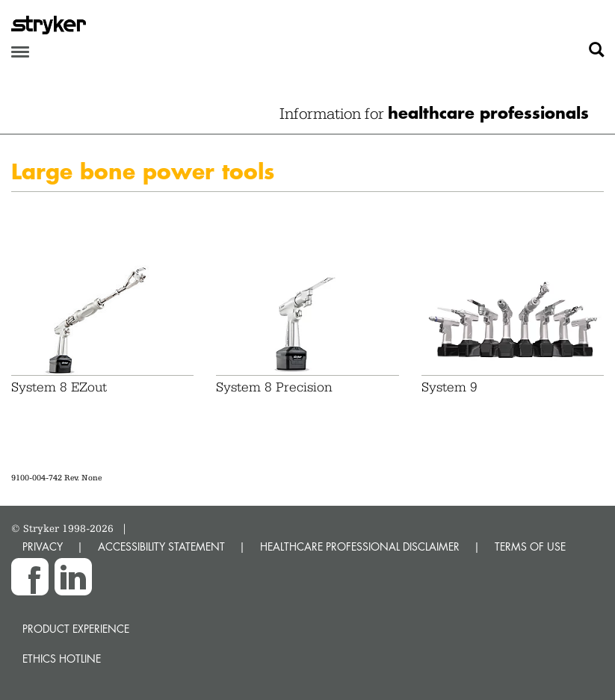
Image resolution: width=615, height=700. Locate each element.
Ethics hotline (62, 659)
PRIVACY (43, 546)
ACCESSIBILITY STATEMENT (161, 546)
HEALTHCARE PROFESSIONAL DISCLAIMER (360, 546)
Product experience (76, 629)
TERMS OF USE (530, 546)
